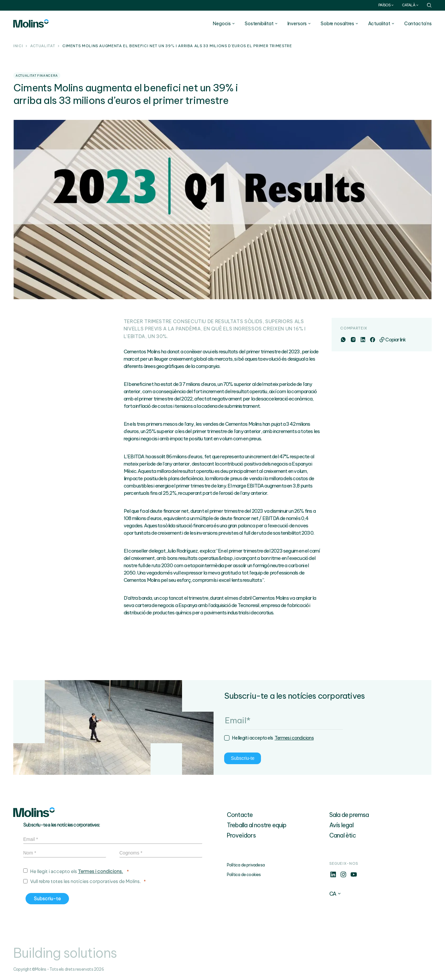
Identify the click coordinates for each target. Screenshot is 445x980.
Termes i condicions (94, 738)
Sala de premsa (349, 815)
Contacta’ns (418, 24)
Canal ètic (343, 835)
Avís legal (341, 825)
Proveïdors (241, 835)
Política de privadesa (246, 865)
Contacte (240, 815)
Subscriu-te (42, 758)
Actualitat (43, 46)
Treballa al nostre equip (257, 825)
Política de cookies (244, 875)
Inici (18, 46)
